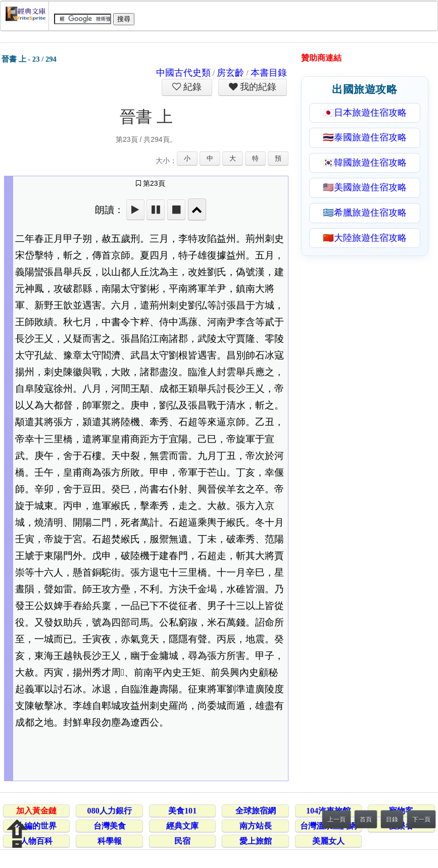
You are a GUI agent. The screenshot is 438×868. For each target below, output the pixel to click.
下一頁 (421, 820)
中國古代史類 (183, 73)
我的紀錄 (257, 87)
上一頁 (336, 820)
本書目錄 (269, 73)
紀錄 (191, 87)
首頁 (366, 820)
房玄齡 (230, 73)
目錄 (392, 820)
